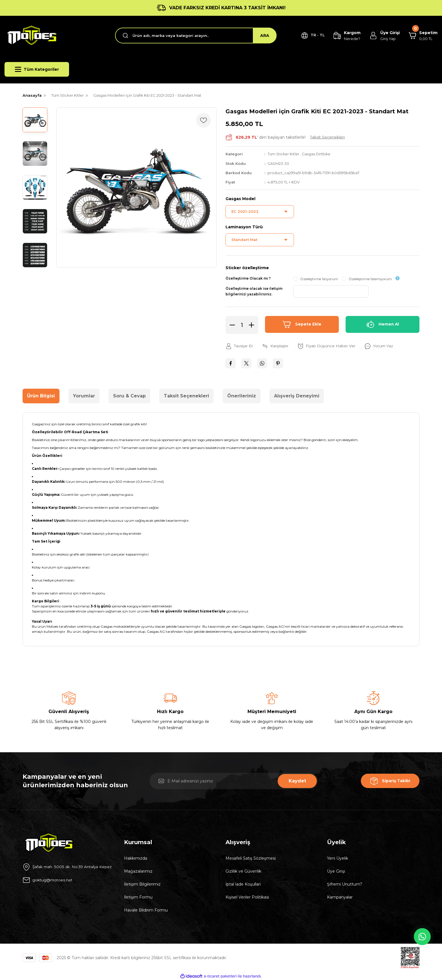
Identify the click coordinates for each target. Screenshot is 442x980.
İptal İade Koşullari (243, 884)
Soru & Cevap (129, 396)
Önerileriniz (242, 396)
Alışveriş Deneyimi (297, 396)
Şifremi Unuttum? (345, 884)
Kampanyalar (340, 897)
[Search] (194, 36)
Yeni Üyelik (338, 858)
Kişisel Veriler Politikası (247, 897)
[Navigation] (37, 69)
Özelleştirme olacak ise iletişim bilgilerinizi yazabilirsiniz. (254, 291)
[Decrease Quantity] (231, 325)
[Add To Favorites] (204, 120)
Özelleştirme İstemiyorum (370, 279)
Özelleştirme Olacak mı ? (248, 278)
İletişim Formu (138, 897)
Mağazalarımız (138, 871)
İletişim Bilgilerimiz (142, 884)
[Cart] (423, 36)
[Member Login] (384, 36)
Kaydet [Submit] (297, 781)
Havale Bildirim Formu (146, 910)
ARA (262, 36)
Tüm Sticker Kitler (284, 154)
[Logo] (31, 36)
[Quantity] (242, 325)
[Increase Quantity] (253, 325)
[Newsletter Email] (234, 781)
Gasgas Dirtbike (317, 154)
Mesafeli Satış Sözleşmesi (251, 858)
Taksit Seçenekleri (186, 396)
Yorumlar (84, 396)
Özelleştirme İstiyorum (319, 279)
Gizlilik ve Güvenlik (243, 871)
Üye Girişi (336, 871)
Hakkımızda (136, 858)
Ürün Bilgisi (41, 396)
